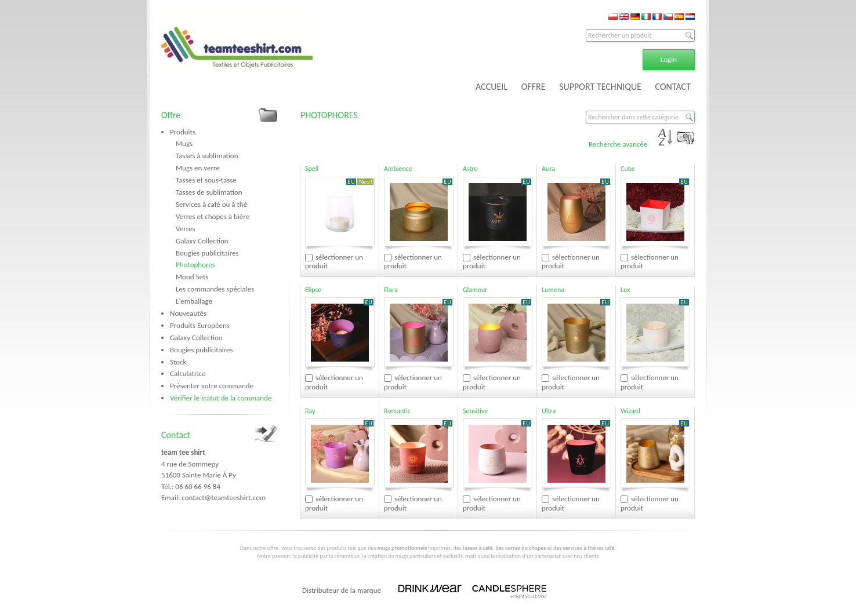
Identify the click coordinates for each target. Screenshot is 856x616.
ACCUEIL (492, 87)
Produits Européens (200, 325)
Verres (186, 229)
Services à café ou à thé (211, 204)
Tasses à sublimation (207, 156)
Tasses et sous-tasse (206, 180)
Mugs (184, 143)
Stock (178, 362)
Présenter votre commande (212, 386)
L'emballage (194, 301)
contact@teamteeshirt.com (224, 497)
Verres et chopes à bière (213, 216)
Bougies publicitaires (207, 253)
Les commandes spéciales (215, 289)
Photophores (195, 265)
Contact (176, 435)
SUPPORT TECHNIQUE (600, 87)
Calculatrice (188, 373)
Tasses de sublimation (209, 192)
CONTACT (673, 87)
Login (669, 59)
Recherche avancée (618, 144)
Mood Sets (192, 277)
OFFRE (534, 87)
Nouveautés (188, 313)
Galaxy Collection (202, 241)
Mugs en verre (198, 168)
